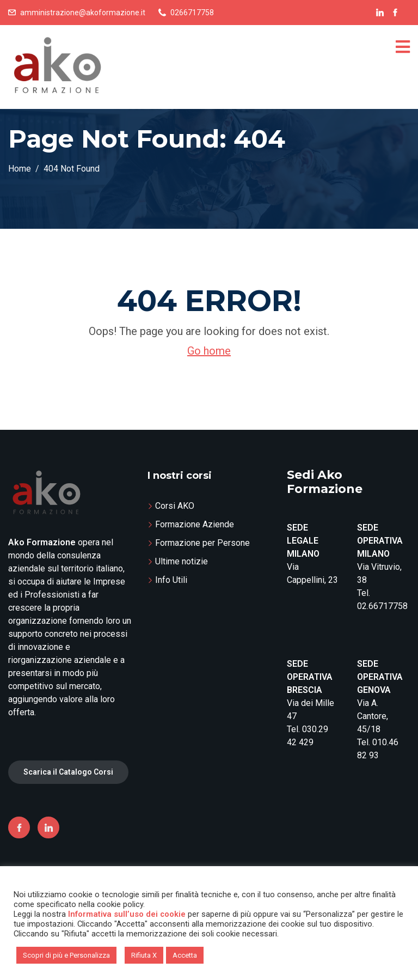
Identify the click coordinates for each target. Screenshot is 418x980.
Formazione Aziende (195, 524)
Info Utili (171, 580)
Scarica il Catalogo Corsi (68, 772)
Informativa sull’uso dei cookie (127, 914)
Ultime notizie (182, 561)
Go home (209, 351)
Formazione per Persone (202, 543)
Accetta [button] (185, 955)
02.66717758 (382, 606)
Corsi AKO (175, 506)
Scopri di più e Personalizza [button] (66, 955)
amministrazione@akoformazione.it (83, 13)
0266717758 (192, 13)
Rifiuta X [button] (144, 955)
